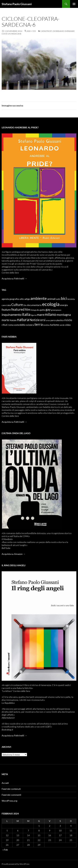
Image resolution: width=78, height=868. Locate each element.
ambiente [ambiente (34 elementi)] (39, 298)
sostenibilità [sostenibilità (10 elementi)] (20, 325)
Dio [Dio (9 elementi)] (25, 305)
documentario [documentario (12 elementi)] (34, 305)
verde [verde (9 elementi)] (62, 325)
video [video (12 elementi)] (68, 325)
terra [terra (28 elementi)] (39, 324)
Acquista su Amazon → (14, 554)
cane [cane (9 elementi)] (4, 305)
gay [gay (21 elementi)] (48, 309)
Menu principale (74, 4)
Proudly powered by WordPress (16, 864)
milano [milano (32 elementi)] (50, 314)
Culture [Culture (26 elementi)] (17, 305)
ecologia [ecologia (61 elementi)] (51, 304)
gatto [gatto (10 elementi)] (43, 310)
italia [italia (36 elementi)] (26, 314)
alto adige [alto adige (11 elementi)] (25, 299)
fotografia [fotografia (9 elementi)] (35, 310)
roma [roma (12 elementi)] (11, 325)
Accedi (5, 783)
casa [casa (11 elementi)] (9, 305)
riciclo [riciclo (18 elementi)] (68, 320)
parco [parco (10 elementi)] (53, 320)
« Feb (5, 850)
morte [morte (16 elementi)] (5, 320)
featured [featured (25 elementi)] (18, 309)
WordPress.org (9, 801)
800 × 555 (31, 31)
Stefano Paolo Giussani (17, 4)
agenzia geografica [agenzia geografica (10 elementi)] (11, 299)
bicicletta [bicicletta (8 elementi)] (71, 299)
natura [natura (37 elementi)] (23, 320)
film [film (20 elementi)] (28, 309)
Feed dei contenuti (11, 789)
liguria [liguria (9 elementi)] (34, 315)
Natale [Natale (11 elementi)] (13, 320)
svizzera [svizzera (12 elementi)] (30, 325)
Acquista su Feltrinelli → (14, 278)
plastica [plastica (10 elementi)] (60, 320)
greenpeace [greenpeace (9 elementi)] (56, 310)
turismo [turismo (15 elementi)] (55, 325)
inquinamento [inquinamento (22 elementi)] (12, 314)
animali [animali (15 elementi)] (51, 299)
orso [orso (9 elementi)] (48, 320)
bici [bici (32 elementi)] (64, 298)
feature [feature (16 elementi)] (6, 310)
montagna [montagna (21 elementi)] (64, 315)
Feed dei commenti (11, 795)
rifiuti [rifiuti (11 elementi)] (5, 325)
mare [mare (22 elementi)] (40, 314)
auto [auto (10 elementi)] (58, 299)
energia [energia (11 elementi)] (64, 305)
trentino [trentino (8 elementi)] (46, 325)
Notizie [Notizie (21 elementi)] (35, 320)
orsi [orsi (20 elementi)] (43, 320)
